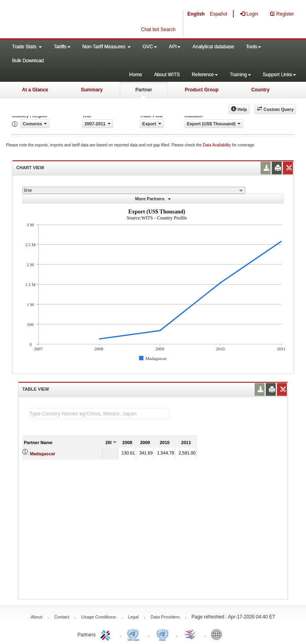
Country (260, 90)
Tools (253, 47)
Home (136, 75)
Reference (205, 75)
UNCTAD (135, 634)
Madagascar (43, 454)
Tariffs (62, 47)
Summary (92, 90)
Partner (144, 90)
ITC (107, 634)
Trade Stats (27, 47)
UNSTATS (163, 634)
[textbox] (99, 414)
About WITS (167, 75)
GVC (150, 47)
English (196, 14)
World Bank (218, 634)
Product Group (202, 90)
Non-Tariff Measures (107, 47)
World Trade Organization (190, 634)
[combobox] (134, 190)
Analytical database (213, 47)
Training (240, 75)
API (175, 47)
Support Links (280, 75)
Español (219, 14)
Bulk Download (28, 61)
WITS (80, 20)
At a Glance (35, 90)
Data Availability (217, 145)
